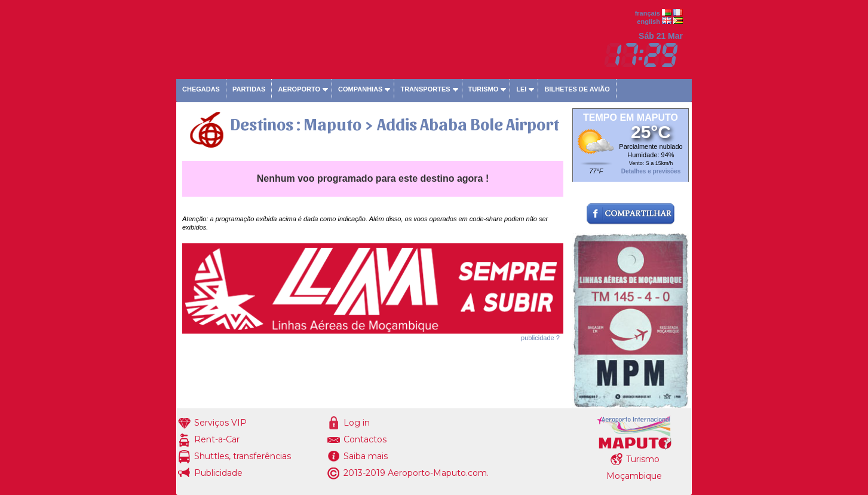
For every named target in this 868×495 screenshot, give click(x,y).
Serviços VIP (220, 423)
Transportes (425, 89)
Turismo (484, 89)
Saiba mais (366, 456)
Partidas (249, 89)
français (648, 13)
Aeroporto (299, 89)
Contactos (365, 439)
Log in (357, 423)
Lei (521, 89)
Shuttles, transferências (243, 456)
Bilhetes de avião (577, 89)
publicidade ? (540, 338)
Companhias (360, 89)
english (648, 22)
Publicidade (218, 473)
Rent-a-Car (217, 439)
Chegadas (201, 89)
